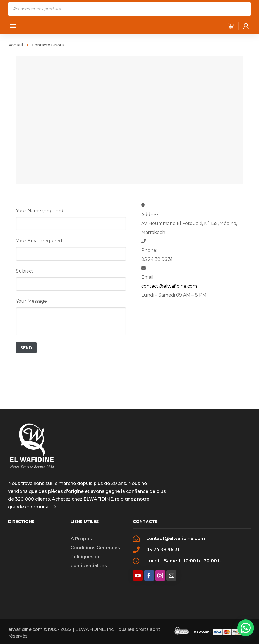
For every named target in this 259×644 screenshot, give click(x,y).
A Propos (81, 539)
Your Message (31, 301)
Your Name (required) (40, 211)
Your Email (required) (40, 241)
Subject (25, 271)
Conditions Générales (95, 548)
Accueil (16, 45)
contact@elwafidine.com (169, 286)
